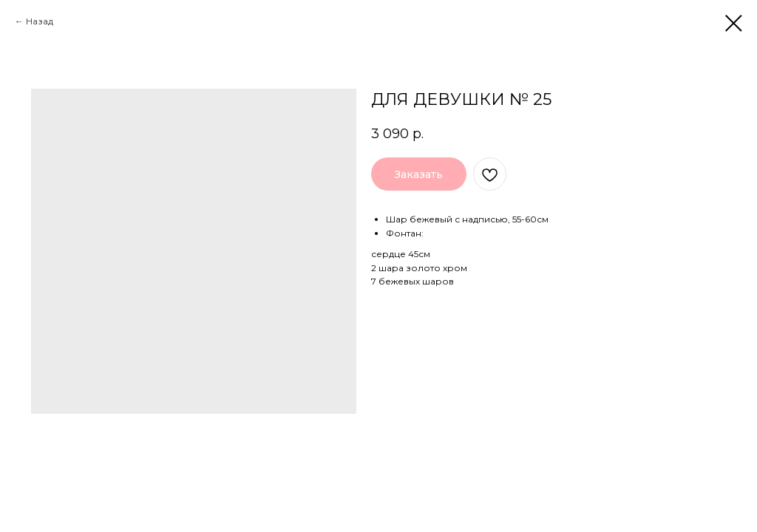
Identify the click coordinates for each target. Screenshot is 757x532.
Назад (40, 21)
